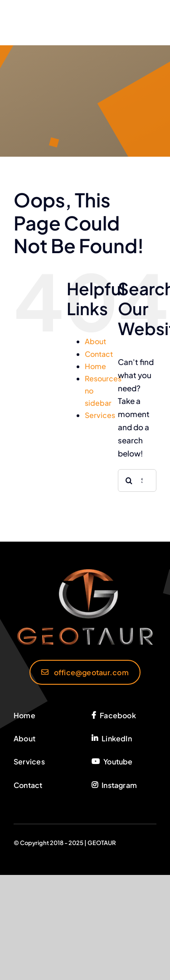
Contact (99, 354)
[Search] (129, 480)
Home (95, 366)
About (95, 341)
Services (100, 415)
